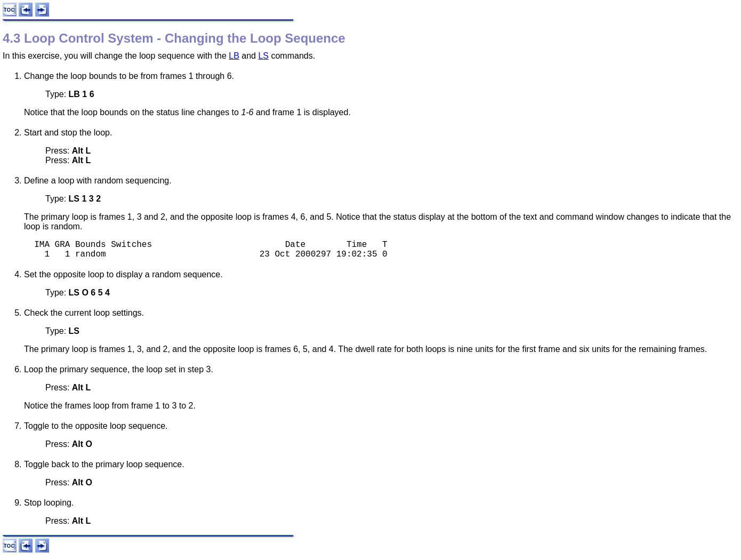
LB (234, 56)
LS (263, 56)
